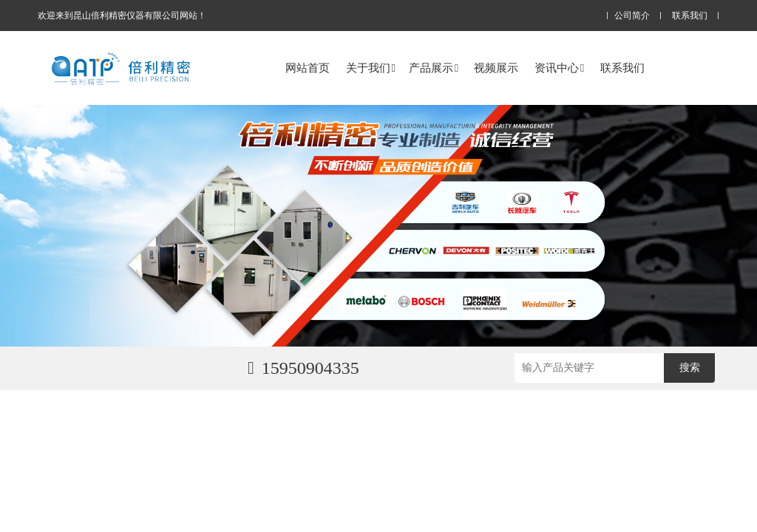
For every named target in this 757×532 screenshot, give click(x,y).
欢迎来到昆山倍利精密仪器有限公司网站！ (122, 16)
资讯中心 (559, 68)
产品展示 (434, 68)
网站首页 (308, 68)
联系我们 (690, 16)
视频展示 (496, 68)
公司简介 (632, 16)
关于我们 (371, 68)
